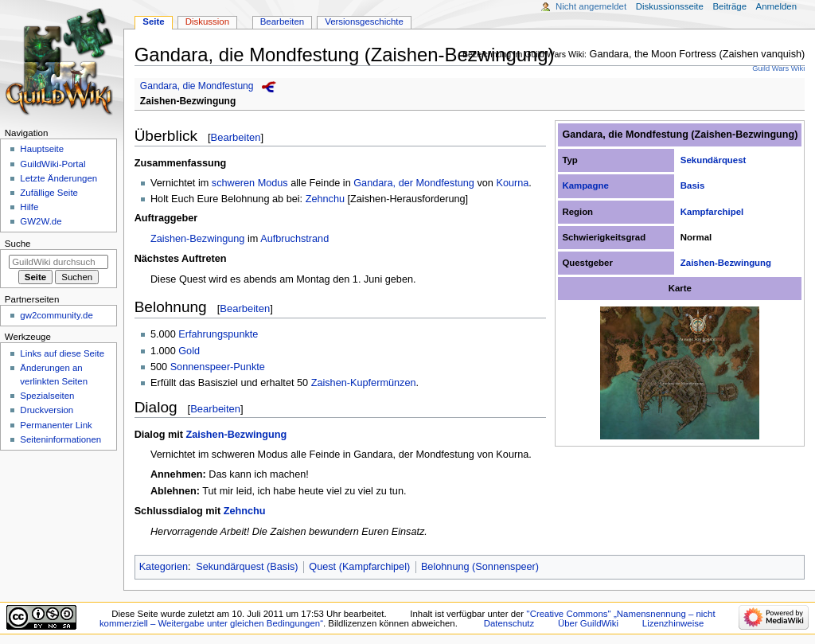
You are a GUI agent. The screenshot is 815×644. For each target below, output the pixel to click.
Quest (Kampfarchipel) (359, 567)
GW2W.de (41, 221)
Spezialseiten (47, 396)
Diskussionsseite (670, 6)
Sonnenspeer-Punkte (218, 367)
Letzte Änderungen (58, 178)
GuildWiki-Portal (53, 164)
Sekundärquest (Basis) (247, 567)
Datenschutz (509, 623)
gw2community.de (56, 315)
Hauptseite (42, 149)
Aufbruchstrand (294, 239)
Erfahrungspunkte (218, 334)
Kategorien (164, 567)
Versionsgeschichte (364, 21)
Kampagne (585, 185)
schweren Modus (250, 183)
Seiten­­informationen (60, 439)
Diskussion (207, 21)
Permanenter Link (56, 425)
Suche (18, 244)
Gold (189, 351)
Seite (153, 21)
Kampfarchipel (712, 212)
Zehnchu (325, 199)
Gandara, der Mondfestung (414, 183)
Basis (692, 185)
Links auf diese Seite (62, 353)
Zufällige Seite (49, 193)
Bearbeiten (236, 137)
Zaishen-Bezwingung (188, 101)
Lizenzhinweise (673, 623)
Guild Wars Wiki (778, 68)
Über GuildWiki (588, 623)
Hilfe (29, 207)
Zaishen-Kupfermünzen (364, 383)
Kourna (512, 183)
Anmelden (777, 6)
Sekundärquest (714, 160)
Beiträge (729, 6)
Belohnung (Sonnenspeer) (480, 567)
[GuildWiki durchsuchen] (58, 262)
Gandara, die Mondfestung (197, 86)
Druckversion (47, 410)
